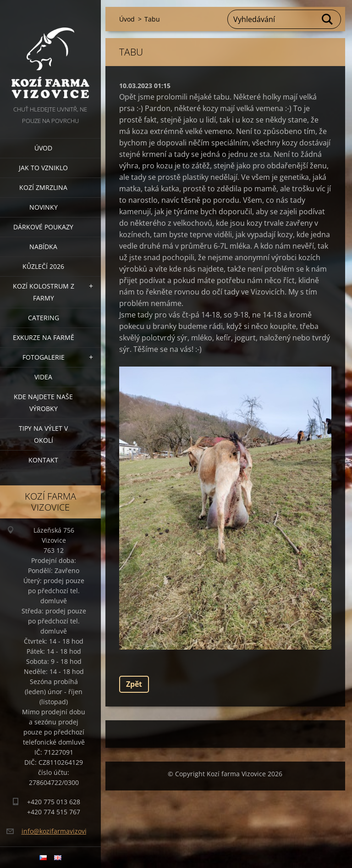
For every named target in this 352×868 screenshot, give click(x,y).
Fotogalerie (44, 357)
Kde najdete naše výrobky (43, 403)
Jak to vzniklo (43, 168)
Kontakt (43, 460)
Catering (44, 318)
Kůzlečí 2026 (43, 266)
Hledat (328, 19)
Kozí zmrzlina (43, 187)
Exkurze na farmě (44, 337)
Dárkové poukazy (43, 227)
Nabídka (43, 247)
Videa (43, 377)
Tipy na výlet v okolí (43, 434)
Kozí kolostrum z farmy (44, 292)
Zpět (134, 684)
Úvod (43, 148)
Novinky (44, 207)
